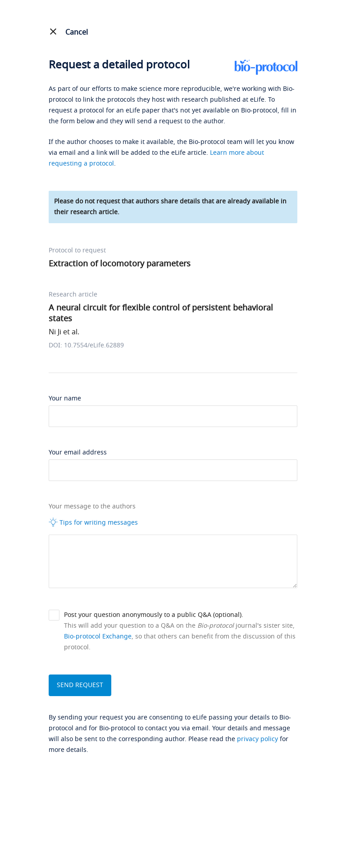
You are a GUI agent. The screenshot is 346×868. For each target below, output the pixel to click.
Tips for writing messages (93, 522)
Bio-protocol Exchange (98, 636)
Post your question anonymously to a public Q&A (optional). (154, 615)
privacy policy (257, 739)
